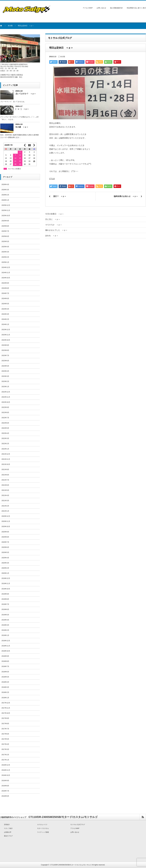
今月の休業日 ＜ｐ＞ (55, 214)
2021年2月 (5, 506)
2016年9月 (5, 781)
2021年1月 (5, 511)
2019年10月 (6, 589)
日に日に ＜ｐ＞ (53, 219)
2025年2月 (5, 257)
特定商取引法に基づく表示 (136, 8)
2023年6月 (5, 361)
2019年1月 (5, 635)
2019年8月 (5, 599)
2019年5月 (5, 615)
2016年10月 (6, 775)
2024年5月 (5, 304)
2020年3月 (5, 563)
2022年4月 (5, 433)
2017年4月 (5, 744)
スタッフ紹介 (8, 828)
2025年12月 (6, 205)
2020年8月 (5, 537)
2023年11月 (6, 335)
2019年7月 (5, 604)
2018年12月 (6, 641)
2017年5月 (5, 739)
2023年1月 (5, 387)
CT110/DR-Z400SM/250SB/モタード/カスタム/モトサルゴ (71, 865)
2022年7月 (5, 418)
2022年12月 (6, 392)
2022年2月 (5, 444)
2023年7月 (5, 356)
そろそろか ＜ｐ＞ (54, 225)
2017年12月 (6, 703)
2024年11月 (6, 273)
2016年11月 (6, 770)
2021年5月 (5, 490)
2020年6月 (5, 547)
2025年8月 (5, 226)
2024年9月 (5, 283)
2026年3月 (5, 190)
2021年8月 (5, 475)
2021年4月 (5, 495)
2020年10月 (6, 527)
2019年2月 (5, 630)
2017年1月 (5, 760)
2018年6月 (5, 672)
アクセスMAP (88, 8)
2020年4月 (5, 558)
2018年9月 (5, 656)
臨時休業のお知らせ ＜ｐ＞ (126, 196)
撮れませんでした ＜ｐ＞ (56, 230)
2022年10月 (6, 402)
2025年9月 (5, 221)
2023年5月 (5, 366)
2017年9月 (5, 718)
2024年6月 (5, 299)
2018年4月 (5, 682)
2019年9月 (5, 594)
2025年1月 (5, 262)
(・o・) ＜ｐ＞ (22, 109)
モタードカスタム (43, 828)
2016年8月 (5, 786)
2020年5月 (5, 552)
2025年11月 (6, 210)
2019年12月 (6, 578)
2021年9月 (5, 470)
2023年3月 (5, 376)
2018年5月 (5, 677)
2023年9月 (5, 345)
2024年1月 (5, 324)
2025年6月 (5, 236)
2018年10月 (6, 651)
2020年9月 (5, 532)
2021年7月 (5, 480)
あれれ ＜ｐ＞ (52, 236)
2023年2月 (5, 381)
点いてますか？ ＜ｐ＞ (26, 94)
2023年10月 (6, 340)
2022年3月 (5, 438)
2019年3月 (5, 625)
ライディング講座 (43, 832)
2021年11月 (6, 459)
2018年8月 (5, 661)
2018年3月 (5, 687)
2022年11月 (6, 397)
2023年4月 (5, 371)
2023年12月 (6, 330)
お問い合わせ (101, 8)
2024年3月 (5, 314)
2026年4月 (5, 184)
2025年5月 (5, 242)
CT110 (52, 179)
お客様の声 (8, 832)
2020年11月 (6, 521)
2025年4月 (5, 247)
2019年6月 (5, 609)
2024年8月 (5, 288)
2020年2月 (5, 568)
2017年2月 (5, 755)
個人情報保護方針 (116, 8)
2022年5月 (5, 428)
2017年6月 (5, 734)
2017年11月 (6, 708)
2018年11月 (6, 646)
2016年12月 (6, 765)
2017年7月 (5, 729)
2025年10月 (6, 216)
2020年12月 (6, 516)
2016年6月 (5, 796)
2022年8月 (5, 413)
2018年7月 (5, 666)
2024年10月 (6, 278)
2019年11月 (6, 584)
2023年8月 (5, 350)
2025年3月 (5, 252)
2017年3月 (5, 749)
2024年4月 (5, 309)
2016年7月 (5, 791)
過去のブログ (8, 836)
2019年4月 (5, 620)
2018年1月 (5, 698)
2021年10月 (6, 464)
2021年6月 (5, 485)
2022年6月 (5, 423)
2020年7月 (5, 542)
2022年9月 (5, 407)
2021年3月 (5, 501)
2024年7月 (5, 293)
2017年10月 (6, 713)
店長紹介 (7, 824)
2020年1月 (5, 573)
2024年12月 (6, 267)
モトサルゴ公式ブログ (78, 824)
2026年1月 (5, 200)
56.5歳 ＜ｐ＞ (22, 127)
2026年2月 (5, 195)
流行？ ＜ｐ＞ (60, 196)
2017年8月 (5, 724)
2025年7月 (5, 231)
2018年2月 (5, 692)
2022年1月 (5, 449)
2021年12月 (6, 454)
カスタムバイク (42, 824)
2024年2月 (5, 319)
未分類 (10, 26)
